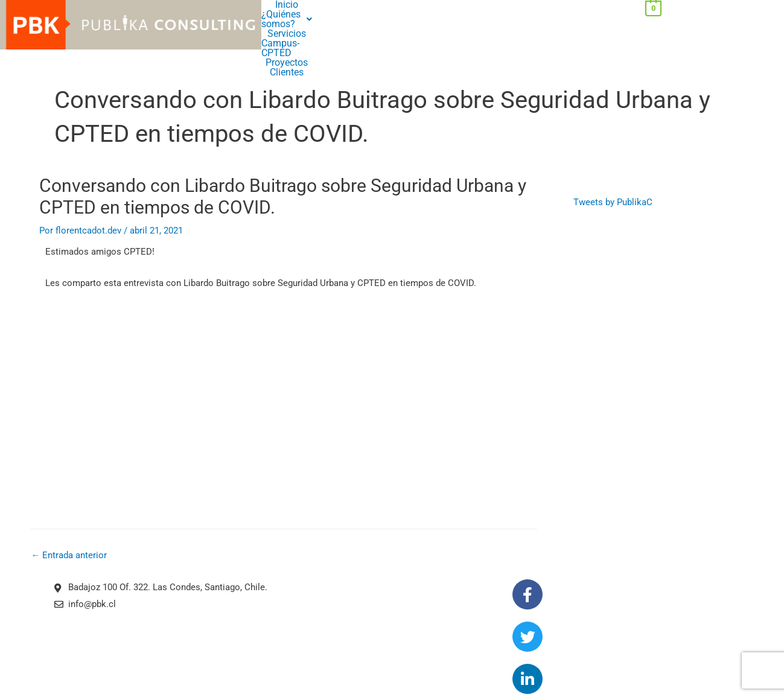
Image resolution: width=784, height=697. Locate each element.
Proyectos (500, 5)
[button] (329, 5)
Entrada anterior (69, 528)
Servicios (392, 5)
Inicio (274, 5)
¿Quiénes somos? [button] (329, 5)
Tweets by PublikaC (613, 174)
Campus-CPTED (445, 5)
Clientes (392, 14)
